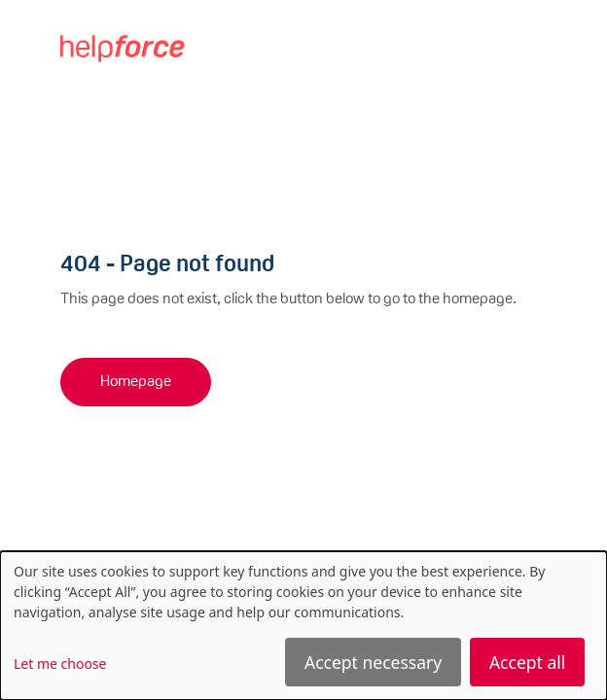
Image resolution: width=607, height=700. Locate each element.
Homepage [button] (136, 382)
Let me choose (60, 664)
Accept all (527, 662)
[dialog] (303, 626)
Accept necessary (373, 662)
